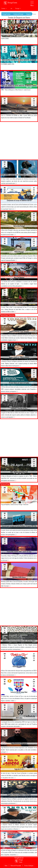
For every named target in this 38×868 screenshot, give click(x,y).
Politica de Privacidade (16, 866)
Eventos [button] (3, 8)
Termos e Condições (29, 866)
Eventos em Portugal (18, 14)
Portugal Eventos (6, 14)
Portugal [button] (17, 8)
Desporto (28, 14)
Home (6, 866)
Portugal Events (10, 3)
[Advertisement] (19, 141)
